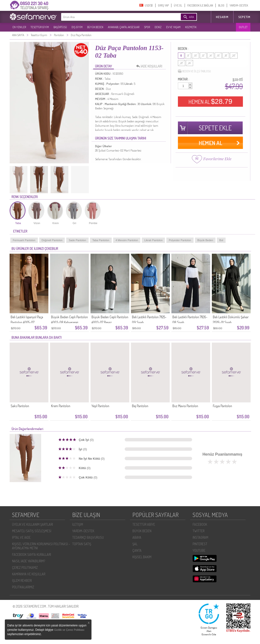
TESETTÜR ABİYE (144, 524)
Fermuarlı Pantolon (24, 240)
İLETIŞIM (78, 524)
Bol (221, 240)
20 (234, 56)
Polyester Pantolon (180, 240)
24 (189, 63)
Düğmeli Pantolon (52, 240)
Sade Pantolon (77, 240)
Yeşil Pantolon (100, 406)
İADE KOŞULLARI (150, 66)
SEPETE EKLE (215, 128)
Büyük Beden (205, 240)
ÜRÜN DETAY (104, 66)
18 (226, 56)
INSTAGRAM (200, 537)
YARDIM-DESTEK (239, 5)
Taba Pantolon (101, 240)
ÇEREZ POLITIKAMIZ (25, 568)
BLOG (221, 5)
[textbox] (114, 17)
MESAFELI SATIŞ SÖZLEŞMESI (32, 531)
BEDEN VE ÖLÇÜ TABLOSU (194, 71)
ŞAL (135, 544)
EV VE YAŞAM (173, 27)
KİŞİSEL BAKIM (142, 557)
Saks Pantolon (20, 406)
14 (211, 56)
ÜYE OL (178, 5)
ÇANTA (137, 550)
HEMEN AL (210, 101)
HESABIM (222, 17)
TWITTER (198, 531)
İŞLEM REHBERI (22, 581)
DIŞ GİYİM (77, 27)
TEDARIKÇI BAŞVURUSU (88, 537)
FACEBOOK (200, 524)
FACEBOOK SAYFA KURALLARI (32, 554)
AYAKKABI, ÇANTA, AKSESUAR (124, 27)
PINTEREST (200, 544)
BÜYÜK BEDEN (95, 27)
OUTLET (243, 27)
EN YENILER (19, 27)
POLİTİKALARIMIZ (23, 587)
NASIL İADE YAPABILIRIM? (29, 561)
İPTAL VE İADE (21, 537)
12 (203, 56)
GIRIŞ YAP (163, 5)
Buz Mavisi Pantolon (185, 406)
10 (195, 56)
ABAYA (137, 537)
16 (218, 56)
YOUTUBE (199, 550)
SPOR (147, 27)
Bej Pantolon (140, 406)
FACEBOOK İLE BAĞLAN (200, 5)
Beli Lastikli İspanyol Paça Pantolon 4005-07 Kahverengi (27, 322)
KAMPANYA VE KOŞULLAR (29, 574)
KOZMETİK (191, 27)
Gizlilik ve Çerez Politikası (69, 630)
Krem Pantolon (61, 406)
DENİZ (158, 27)
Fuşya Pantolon (222, 406)
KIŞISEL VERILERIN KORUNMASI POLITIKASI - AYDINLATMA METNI (41, 546)
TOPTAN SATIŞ (82, 544)
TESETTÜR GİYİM (40, 27)
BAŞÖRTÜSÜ (60, 27)
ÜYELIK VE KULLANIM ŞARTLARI (32, 524)
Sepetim (244, 17)
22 (182, 63)
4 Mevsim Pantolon (127, 240)
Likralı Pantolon (153, 240)
